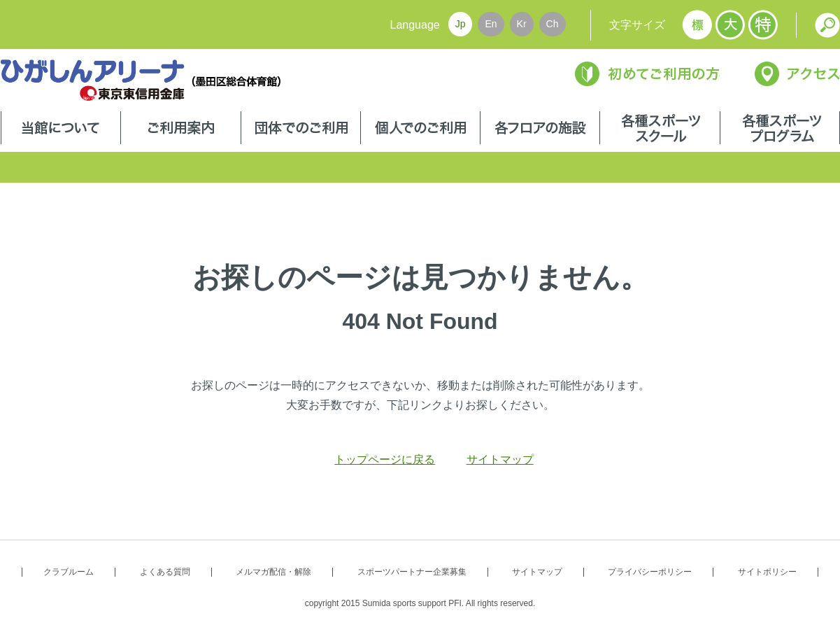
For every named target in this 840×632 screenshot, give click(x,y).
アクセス (797, 74)
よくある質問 (165, 572)
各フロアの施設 (540, 129)
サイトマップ (500, 459)
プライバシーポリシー (650, 572)
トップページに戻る (385, 459)
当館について (61, 129)
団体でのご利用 (301, 129)
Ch (553, 24)
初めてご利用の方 (647, 74)
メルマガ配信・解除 (273, 572)
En (491, 24)
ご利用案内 (181, 129)
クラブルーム (69, 572)
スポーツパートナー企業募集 (412, 572)
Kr (522, 24)
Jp (461, 24)
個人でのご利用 (420, 129)
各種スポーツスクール (660, 129)
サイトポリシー (767, 572)
